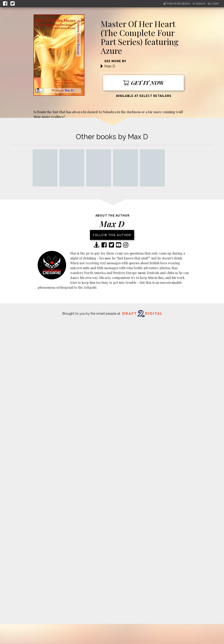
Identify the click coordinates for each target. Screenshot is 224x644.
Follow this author (112, 235)
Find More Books (177, 4)
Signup (199, 4)
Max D (110, 66)
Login (213, 4)
